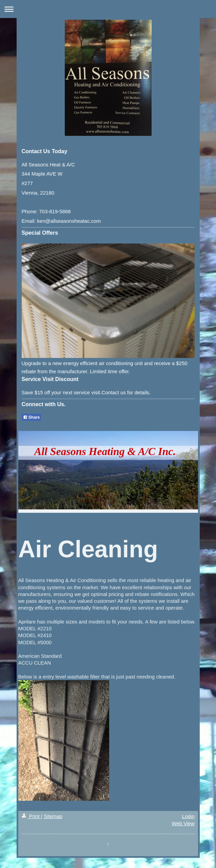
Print (31, 816)
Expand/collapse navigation (108, 9)
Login (188, 816)
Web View (183, 823)
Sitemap (53, 816)
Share (32, 417)
